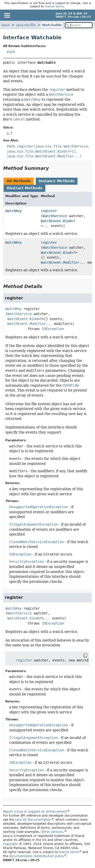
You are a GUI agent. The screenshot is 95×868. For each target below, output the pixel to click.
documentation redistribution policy (36, 856)
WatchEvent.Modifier (60, 262)
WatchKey (13, 211)
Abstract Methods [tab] (24, 188)
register (49, 211)
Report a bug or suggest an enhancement (35, 812)
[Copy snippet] (81, 655)
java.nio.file (26, 25)
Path (11, 52)
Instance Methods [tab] (57, 181)
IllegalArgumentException (33, 524)
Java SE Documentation (33, 820)
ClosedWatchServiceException (36, 542)
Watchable (52, 25)
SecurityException (26, 562)
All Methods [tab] (19, 181)
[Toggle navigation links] (7, 15)
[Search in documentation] (79, 25)
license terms (54, 6)
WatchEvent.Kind (56, 221)
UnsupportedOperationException (39, 507)
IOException (53, 329)
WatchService (55, 216)
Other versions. (53, 832)
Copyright (11, 844)
